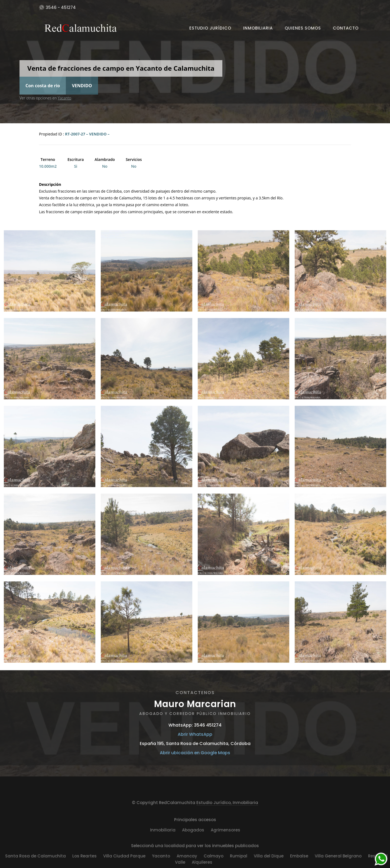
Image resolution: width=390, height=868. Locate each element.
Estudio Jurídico (210, 28)
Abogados (193, 830)
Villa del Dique (269, 856)
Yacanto (64, 98)
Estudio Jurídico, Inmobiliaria (227, 803)
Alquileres (202, 862)
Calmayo (214, 856)
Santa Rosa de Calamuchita (35, 856)
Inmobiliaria (258, 28)
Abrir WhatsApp (195, 734)
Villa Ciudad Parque (124, 856)
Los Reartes (84, 856)
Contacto (346, 28)
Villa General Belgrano (338, 856)
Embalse (299, 856)
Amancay (187, 856)
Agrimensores (225, 830)
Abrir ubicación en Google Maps (195, 753)
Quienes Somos (303, 28)
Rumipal (239, 856)
